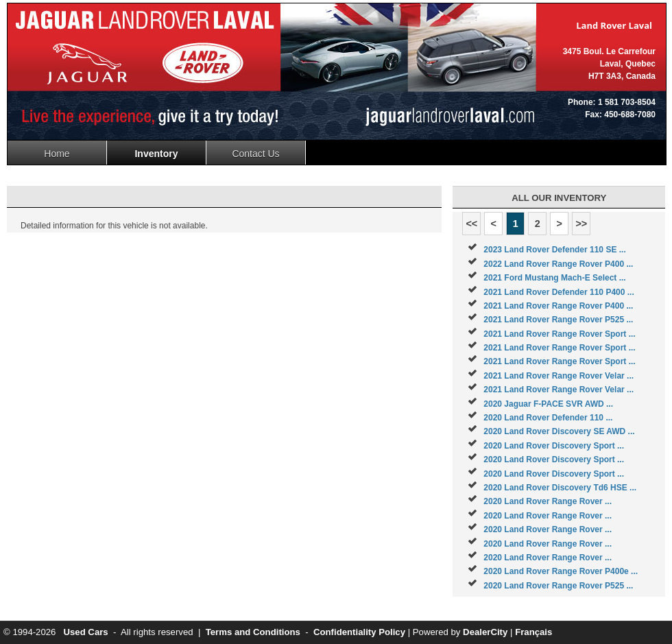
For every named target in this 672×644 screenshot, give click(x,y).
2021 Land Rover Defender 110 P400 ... (559, 292)
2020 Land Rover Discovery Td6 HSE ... (560, 488)
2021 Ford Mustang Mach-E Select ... (554, 278)
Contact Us (255, 154)
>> (581, 224)
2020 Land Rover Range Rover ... (548, 501)
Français (533, 632)
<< (471, 224)
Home (57, 154)
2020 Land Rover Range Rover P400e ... (561, 571)
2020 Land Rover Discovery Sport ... (554, 446)
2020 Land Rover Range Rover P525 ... (558, 586)
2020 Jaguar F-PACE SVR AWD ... (548, 404)
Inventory (156, 154)
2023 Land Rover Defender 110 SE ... (554, 250)
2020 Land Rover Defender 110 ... (548, 418)
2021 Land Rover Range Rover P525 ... (558, 320)
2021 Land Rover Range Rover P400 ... (558, 306)
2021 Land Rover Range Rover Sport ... (559, 334)
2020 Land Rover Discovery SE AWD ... (559, 431)
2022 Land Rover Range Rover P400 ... (558, 264)
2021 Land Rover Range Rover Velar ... (559, 376)
